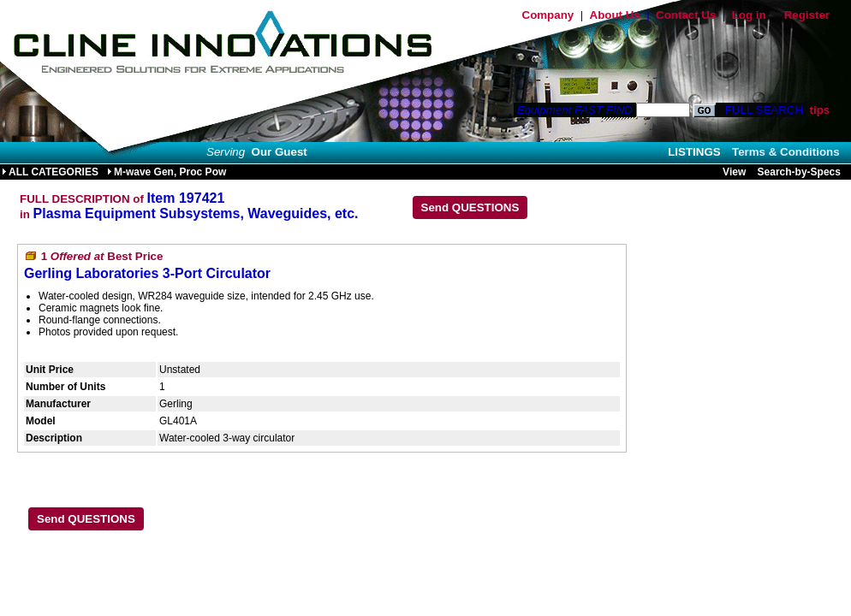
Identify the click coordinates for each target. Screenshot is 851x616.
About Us (615, 15)
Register (807, 15)
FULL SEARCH (762, 110)
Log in (749, 15)
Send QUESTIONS (470, 207)
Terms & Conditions (786, 152)
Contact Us (686, 15)
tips (819, 110)
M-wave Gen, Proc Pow (167, 172)
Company (548, 15)
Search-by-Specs (799, 172)
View (734, 172)
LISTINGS (694, 152)
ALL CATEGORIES (50, 172)
